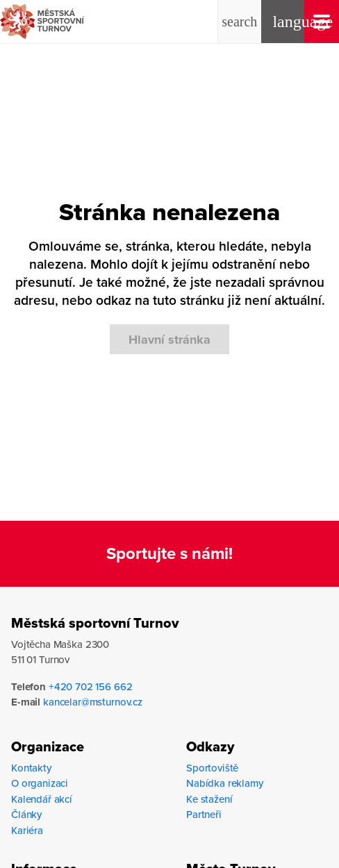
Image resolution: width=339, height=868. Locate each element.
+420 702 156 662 (91, 686)
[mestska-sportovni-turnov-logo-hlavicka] (75, 22)
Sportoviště (212, 768)
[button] (240, 22)
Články (26, 814)
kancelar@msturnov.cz (93, 702)
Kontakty (31, 768)
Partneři (204, 814)
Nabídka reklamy (225, 783)
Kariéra (27, 830)
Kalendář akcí (42, 799)
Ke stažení (209, 799)
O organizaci (40, 783)
